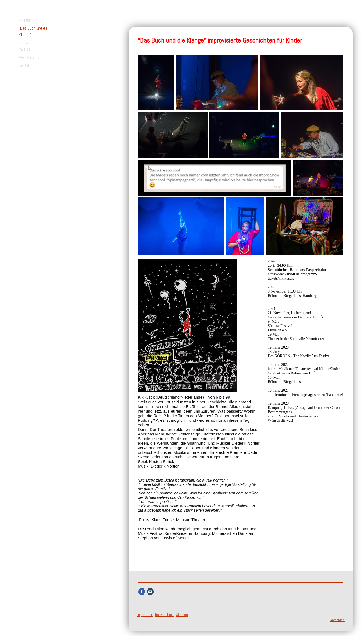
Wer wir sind (29, 57)
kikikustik (27, 20)
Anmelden (338, 620)
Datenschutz (164, 615)
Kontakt (25, 65)
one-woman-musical (29, 46)
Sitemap (182, 615)
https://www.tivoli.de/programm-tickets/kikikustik (293, 276)
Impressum (145, 615)
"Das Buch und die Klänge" (33, 31)
